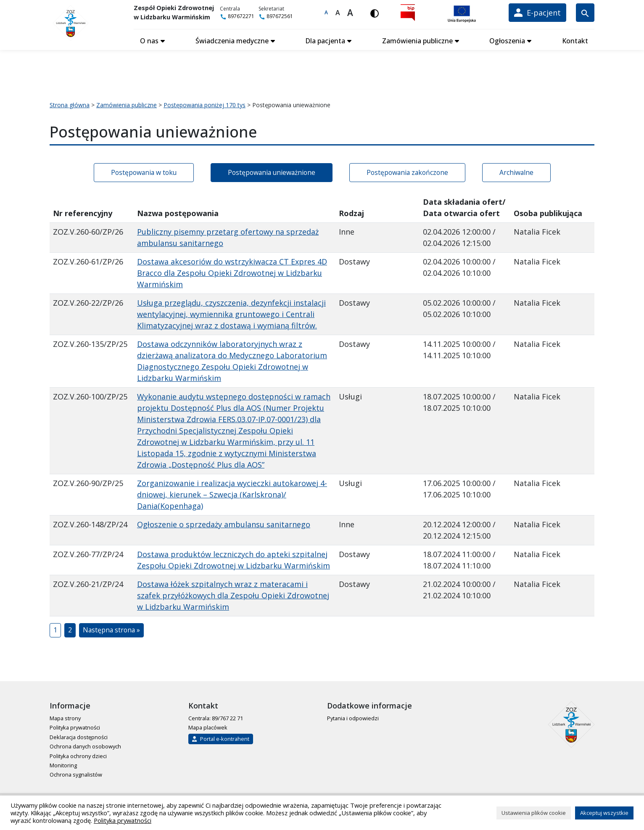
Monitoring (63, 764)
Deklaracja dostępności (79, 735)
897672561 (280, 16)
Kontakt (575, 39)
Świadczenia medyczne (232, 39)
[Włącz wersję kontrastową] (377, 13)
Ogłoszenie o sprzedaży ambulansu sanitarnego (224, 523)
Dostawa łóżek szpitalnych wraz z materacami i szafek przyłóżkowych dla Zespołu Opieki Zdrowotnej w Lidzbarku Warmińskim (233, 594)
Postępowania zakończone (407, 170)
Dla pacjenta (325, 39)
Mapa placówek (208, 726)
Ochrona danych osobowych (85, 745)
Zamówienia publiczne (417, 39)
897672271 (241, 16)
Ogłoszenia (507, 39)
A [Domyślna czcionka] (328, 12)
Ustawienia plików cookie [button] (534, 813)
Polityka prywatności (75, 726)
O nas (149, 39)
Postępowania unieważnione (272, 170)
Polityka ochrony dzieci (78, 754)
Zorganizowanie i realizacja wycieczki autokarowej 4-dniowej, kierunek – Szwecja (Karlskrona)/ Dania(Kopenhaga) (232, 493)
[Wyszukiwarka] (585, 13)
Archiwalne (516, 170)
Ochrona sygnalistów (76, 773)
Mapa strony (65, 716)
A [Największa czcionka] (352, 13)
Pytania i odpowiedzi (353, 716)
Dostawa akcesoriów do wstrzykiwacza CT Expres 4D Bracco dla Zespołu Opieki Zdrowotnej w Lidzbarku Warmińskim (232, 271)
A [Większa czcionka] (340, 13)
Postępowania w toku (144, 170)
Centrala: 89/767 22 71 (216, 716)
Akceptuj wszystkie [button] (604, 813)
